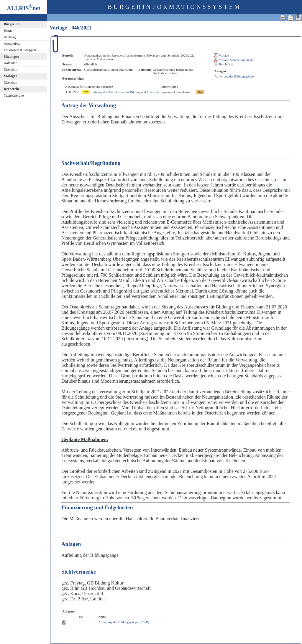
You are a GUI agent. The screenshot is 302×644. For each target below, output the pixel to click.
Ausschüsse (12, 44)
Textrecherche (14, 95)
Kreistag (10, 37)
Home (8, 31)
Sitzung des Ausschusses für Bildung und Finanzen (125, 92)
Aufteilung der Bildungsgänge (234, 76)
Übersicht (11, 70)
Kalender (10, 63)
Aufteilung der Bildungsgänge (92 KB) (124, 622)
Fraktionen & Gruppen (20, 50)
